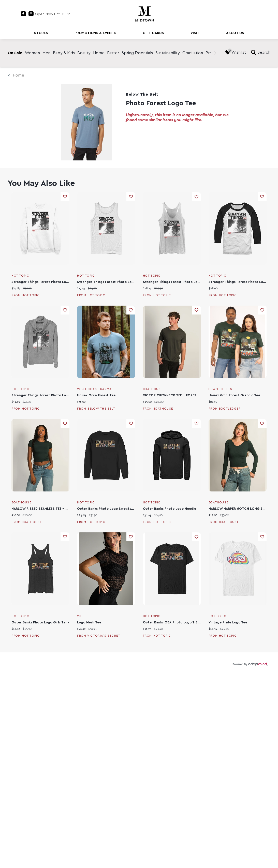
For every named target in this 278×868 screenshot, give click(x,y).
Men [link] (46, 53)
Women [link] (32, 53)
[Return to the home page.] (145, 13)
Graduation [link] (193, 53)
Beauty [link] (84, 53)
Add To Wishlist (65, 197)
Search (261, 52)
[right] (215, 53)
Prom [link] (211, 53)
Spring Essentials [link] (137, 53)
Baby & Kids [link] (64, 53)
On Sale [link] (15, 53)
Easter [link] (113, 53)
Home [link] (99, 53)
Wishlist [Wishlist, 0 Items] (236, 52)
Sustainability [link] (168, 53)
